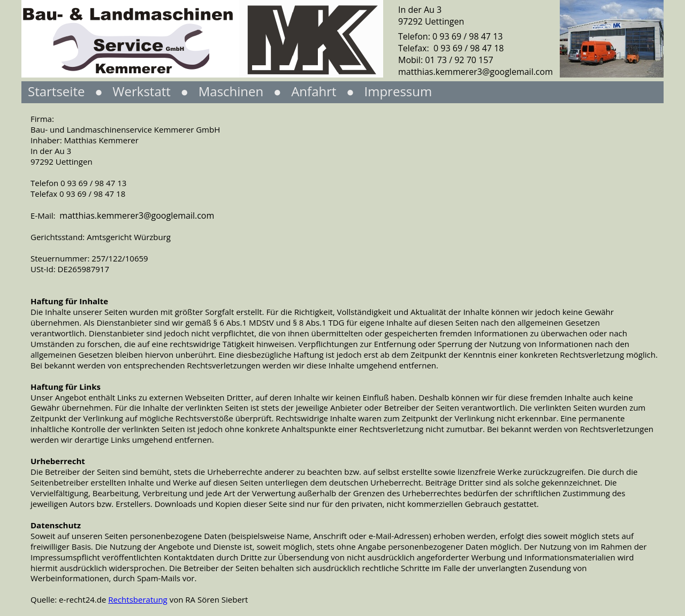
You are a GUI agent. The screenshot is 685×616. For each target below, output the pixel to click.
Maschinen (230, 91)
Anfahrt (314, 91)
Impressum (398, 91)
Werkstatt (143, 91)
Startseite (56, 91)
